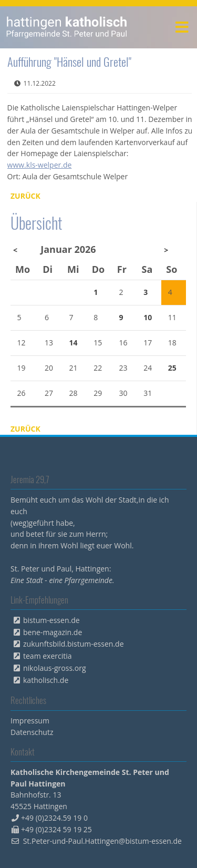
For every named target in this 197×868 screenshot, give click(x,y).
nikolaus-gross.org (55, 668)
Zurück (25, 196)
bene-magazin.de (53, 632)
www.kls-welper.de (40, 165)
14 (74, 343)
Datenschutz (32, 732)
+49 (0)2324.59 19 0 (54, 818)
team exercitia (48, 656)
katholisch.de (46, 680)
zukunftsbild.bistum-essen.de (74, 644)
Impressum (30, 721)
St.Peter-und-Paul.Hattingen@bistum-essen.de (102, 841)
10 (148, 317)
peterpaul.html (67, 27)
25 (172, 368)
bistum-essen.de (51, 620)
